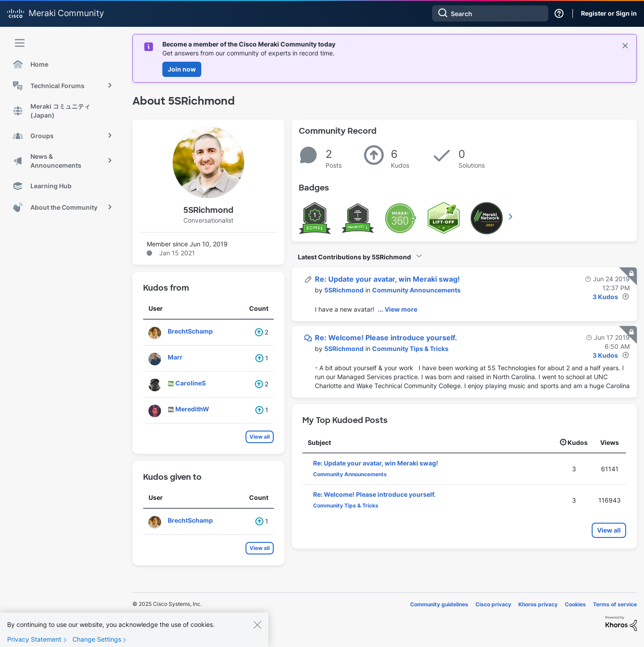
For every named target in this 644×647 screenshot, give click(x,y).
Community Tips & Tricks (410, 349)
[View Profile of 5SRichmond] (344, 290)
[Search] (490, 13)
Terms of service (615, 604)
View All (511, 216)
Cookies (575, 604)
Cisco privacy (493, 604)
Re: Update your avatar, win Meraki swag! (387, 279)
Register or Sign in (609, 13)
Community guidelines (439, 604)
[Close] (257, 630)
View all (260, 437)
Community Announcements (416, 290)
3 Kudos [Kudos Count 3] (605, 297)
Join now (182, 69)
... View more (398, 309)
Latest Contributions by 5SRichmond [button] (354, 257)
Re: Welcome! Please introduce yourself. (386, 338)
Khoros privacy (538, 604)
